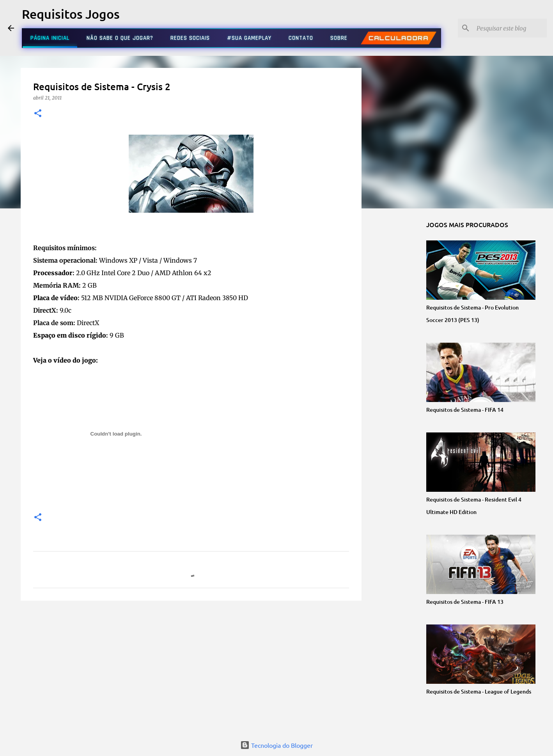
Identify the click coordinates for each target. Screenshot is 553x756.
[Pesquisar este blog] (506, 28)
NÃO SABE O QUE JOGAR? (120, 38)
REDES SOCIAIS (190, 38)
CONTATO (301, 38)
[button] (38, 114)
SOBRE (339, 38)
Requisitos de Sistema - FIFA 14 (465, 410)
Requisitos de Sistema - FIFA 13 (465, 602)
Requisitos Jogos (71, 14)
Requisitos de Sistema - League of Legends (479, 691)
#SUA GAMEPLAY (249, 38)
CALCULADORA (399, 38)
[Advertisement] (191, 667)
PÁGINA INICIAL (50, 38)
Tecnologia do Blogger (276, 745)
